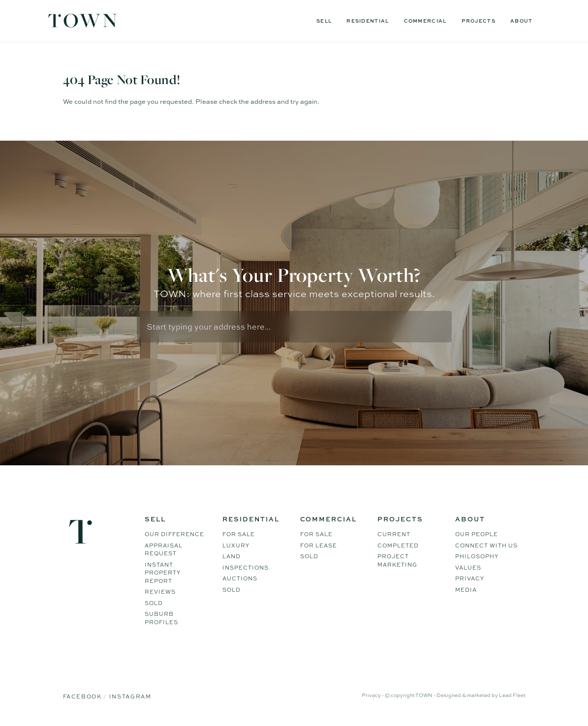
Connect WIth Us (486, 545)
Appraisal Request (164, 550)
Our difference (174, 534)
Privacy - (373, 695)
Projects (479, 21)
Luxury (236, 545)
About (522, 21)
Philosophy (477, 556)
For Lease (319, 545)
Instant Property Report (163, 573)
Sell (324, 21)
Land (232, 556)
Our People (477, 534)
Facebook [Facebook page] (83, 696)
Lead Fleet (512, 695)
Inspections (246, 568)
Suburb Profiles (161, 618)
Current (394, 534)
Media (466, 590)
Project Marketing (397, 560)
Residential (368, 21)
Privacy (470, 578)
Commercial (425, 21)
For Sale (239, 534)
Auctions (240, 578)
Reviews (160, 592)
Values (468, 568)
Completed (398, 545)
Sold (154, 603)
